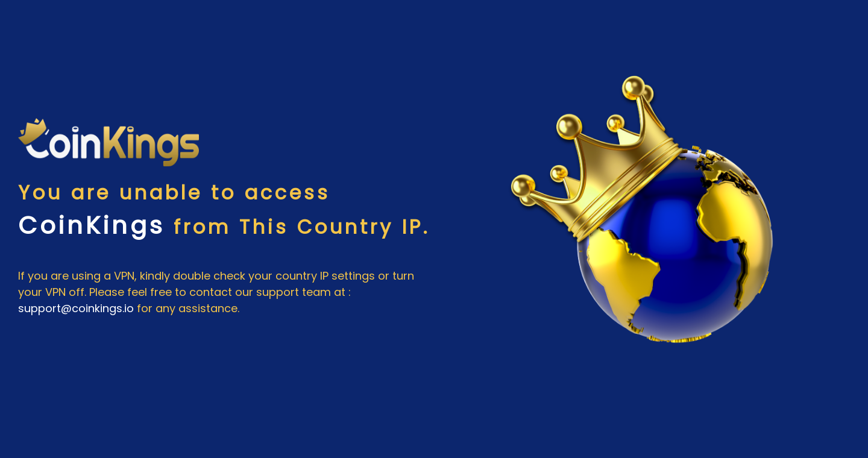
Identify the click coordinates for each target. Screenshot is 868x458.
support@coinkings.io (76, 308)
